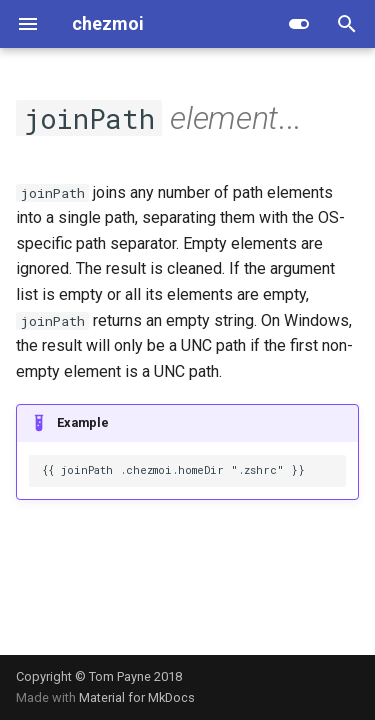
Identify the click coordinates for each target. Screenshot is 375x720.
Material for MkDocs (137, 697)
